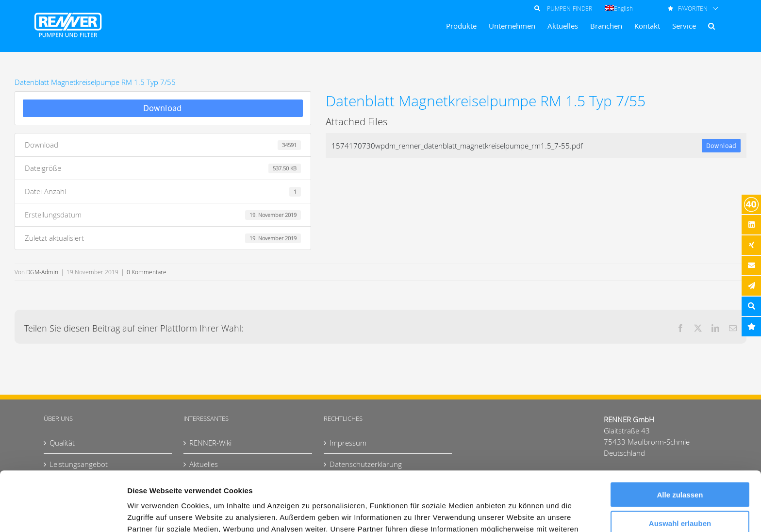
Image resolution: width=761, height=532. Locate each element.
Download (163, 108)
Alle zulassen (680, 435)
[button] (711, 26)
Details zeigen (516, 513)
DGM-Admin (42, 272)
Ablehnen (680, 492)
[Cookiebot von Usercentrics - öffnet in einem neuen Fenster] (63, 513)
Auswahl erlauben (680, 464)
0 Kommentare (147, 272)
